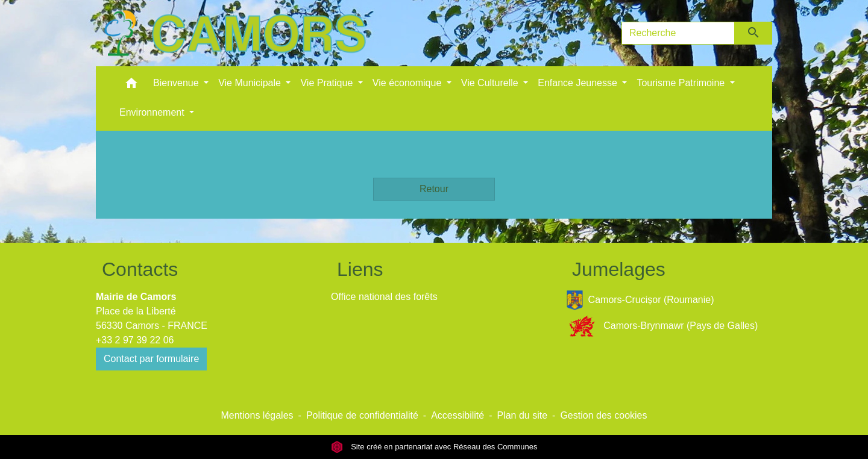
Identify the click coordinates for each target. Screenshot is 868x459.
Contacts (140, 269)
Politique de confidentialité (362, 415)
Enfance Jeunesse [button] (579, 83)
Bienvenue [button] (177, 83)
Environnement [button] (153, 112)
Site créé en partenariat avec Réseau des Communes (434, 447)
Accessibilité (458, 415)
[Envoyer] (754, 33)
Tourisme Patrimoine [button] (682, 83)
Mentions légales (257, 415)
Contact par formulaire (151, 359)
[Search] (678, 33)
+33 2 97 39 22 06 (135, 340)
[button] (131, 86)
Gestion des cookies (603, 415)
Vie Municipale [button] (251, 83)
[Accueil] (234, 33)
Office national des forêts (384, 297)
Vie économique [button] (408, 83)
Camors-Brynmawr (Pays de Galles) (662, 326)
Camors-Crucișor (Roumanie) (640, 300)
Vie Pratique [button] (328, 83)
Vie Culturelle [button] (491, 83)
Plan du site (522, 415)
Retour (434, 189)
